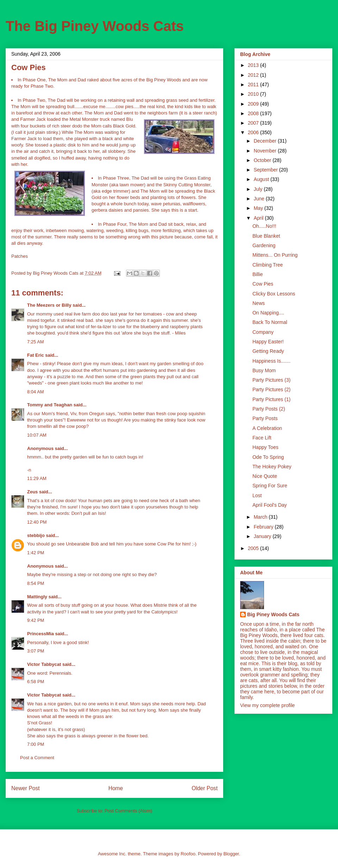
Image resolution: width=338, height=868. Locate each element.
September (266, 170)
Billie (258, 274)
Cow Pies (263, 284)
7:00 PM (36, 744)
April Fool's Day (270, 505)
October (263, 160)
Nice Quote (265, 476)
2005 (254, 548)
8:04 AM (36, 392)
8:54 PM (36, 583)
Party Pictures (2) (271, 389)
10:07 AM (37, 435)
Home (116, 788)
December (265, 141)
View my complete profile (267, 705)
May (259, 208)
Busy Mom (264, 370)
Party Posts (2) (269, 409)
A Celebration (267, 428)
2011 (254, 85)
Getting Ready (268, 351)
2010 (254, 94)
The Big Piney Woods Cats (95, 26)
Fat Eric (36, 355)
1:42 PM (36, 553)
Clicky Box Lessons (274, 294)
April (259, 218)
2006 (254, 132)
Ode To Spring (268, 457)
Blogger (231, 854)
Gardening (264, 245)
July (259, 189)
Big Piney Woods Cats (273, 614)
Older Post (205, 788)
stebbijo (36, 535)
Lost (257, 495)
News (259, 303)
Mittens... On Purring (275, 255)
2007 (254, 123)
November (265, 151)
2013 (254, 65)
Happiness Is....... (271, 361)
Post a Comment (37, 758)
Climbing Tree (268, 265)
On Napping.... (268, 313)
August (262, 179)
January (263, 536)
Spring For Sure (270, 486)
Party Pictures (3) (271, 380)
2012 (254, 75)
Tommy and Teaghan (50, 405)
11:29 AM (37, 478)
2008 (254, 113)
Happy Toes (265, 447)
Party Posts (265, 418)
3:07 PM (36, 651)
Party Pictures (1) (271, 399)
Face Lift (262, 438)
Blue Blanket (266, 236)
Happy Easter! (268, 342)
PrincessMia (40, 634)
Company (263, 332)
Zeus (32, 492)
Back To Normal (270, 322)
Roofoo (188, 854)
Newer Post (26, 788)
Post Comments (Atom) (128, 811)
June (259, 199)
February (264, 527)
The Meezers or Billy (49, 305)
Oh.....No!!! (264, 226)
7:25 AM (36, 342)
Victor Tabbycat (44, 664)
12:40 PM (37, 522)
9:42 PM (36, 620)
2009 (254, 104)
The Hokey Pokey (272, 467)
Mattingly (37, 597)
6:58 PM (36, 682)
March (261, 517)
